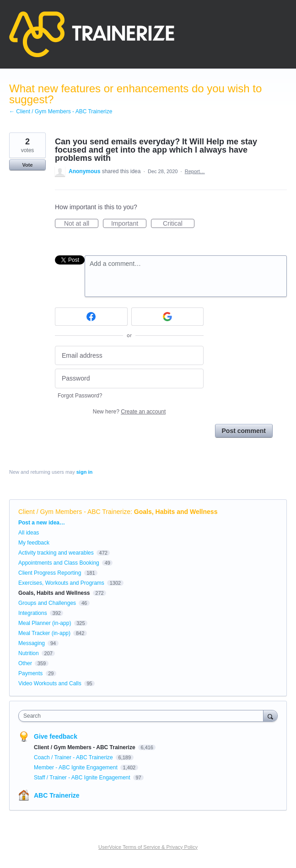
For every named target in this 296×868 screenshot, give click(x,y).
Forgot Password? (80, 396)
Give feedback (56, 736)
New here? (129, 412)
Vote (27, 165)
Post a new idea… (42, 523)
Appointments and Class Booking (59, 563)
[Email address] (129, 356)
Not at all (81, 224)
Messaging (32, 643)
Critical (179, 224)
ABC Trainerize (57, 795)
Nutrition (29, 653)
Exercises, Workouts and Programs (62, 583)
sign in (84, 472)
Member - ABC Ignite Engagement (76, 767)
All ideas (29, 533)
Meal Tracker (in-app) (44, 633)
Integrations (33, 613)
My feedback (34, 543)
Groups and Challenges (47, 603)
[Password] (129, 378)
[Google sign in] (168, 317)
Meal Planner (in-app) (45, 623)
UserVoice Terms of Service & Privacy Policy (148, 847)
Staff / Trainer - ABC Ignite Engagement (83, 778)
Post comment (244, 431)
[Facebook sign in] (91, 317)
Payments (30, 673)
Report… (195, 171)
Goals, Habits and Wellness (176, 512)
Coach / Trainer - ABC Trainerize (74, 757)
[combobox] (143, 716)
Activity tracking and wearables (56, 553)
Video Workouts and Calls (50, 683)
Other (25, 663)
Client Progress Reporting (50, 573)
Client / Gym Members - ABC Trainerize (74, 512)
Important (129, 224)
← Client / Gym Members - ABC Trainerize (61, 111)
